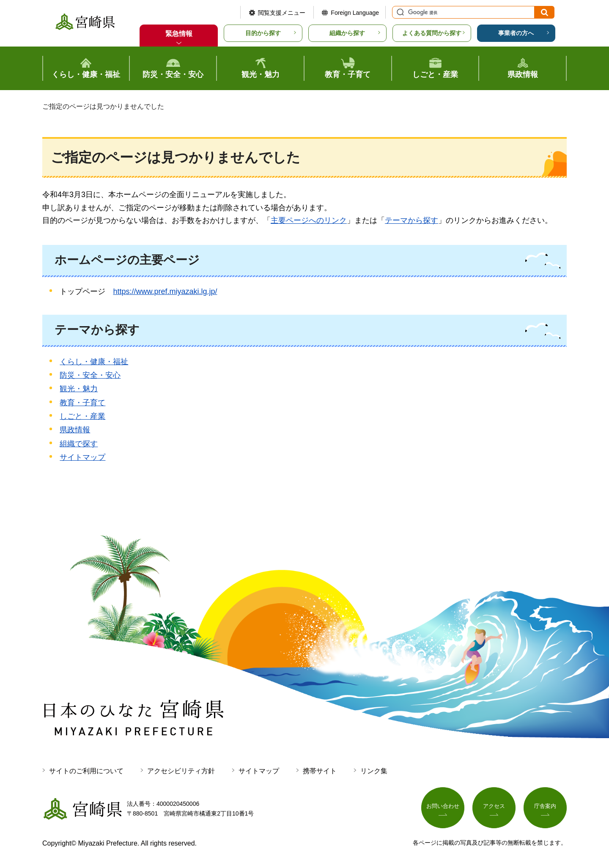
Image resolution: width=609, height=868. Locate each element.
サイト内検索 (399, 12)
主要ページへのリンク (309, 220)
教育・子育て (82, 403)
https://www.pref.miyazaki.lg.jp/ (165, 291)
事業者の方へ (516, 33)
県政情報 (75, 430)
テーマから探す (411, 220)
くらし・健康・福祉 (94, 362)
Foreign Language (355, 13)
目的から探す (263, 33)
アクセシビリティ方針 (181, 771)
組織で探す (79, 444)
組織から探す (347, 33)
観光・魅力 (79, 389)
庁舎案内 (545, 807)
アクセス (494, 807)
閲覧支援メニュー (282, 13)
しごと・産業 (82, 416)
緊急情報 (179, 34)
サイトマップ (82, 457)
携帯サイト (320, 771)
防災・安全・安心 (90, 375)
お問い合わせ (443, 807)
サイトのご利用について (86, 771)
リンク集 (374, 771)
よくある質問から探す (432, 33)
